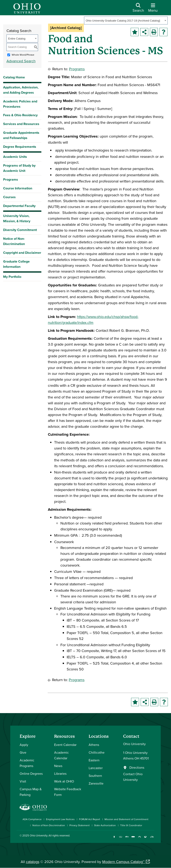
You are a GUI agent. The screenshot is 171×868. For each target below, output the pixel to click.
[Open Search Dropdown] (138, 9)
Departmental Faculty (19, 206)
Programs (11, 179)
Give (23, 752)
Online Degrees (31, 774)
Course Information (18, 188)
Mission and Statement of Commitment (126, 819)
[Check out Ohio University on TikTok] (146, 839)
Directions (137, 767)
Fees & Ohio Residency (20, 115)
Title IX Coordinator (131, 825)
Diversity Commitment (20, 230)
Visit (23, 781)
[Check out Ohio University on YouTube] (133, 839)
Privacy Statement (80, 825)
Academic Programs (27, 763)
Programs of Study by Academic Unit (19, 168)
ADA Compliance (32, 819)
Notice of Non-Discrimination (14, 241)
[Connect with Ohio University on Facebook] (114, 839)
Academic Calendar (61, 755)
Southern (95, 776)
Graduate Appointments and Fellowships (21, 135)
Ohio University (38, 835)
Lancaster (96, 768)
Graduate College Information (16, 264)
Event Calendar (65, 745)
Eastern (94, 760)
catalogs (33, 862)
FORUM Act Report (90, 819)
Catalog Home (14, 77)
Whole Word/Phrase (23, 55)
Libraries (60, 774)
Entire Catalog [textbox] (17, 39)
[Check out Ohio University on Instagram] (121, 839)
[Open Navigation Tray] (153, 9)
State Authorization (105, 825)
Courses (9, 197)
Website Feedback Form (68, 792)
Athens (94, 745)
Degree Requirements (20, 147)
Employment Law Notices (60, 819)
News (58, 766)
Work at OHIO (64, 781)
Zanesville (96, 783)
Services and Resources (21, 124)
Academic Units (15, 157)
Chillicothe (97, 752)
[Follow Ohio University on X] (139, 839)
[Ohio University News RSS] (152, 839)
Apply (24, 745)
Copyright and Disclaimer (22, 253)
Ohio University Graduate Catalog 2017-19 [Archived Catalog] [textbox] (123, 21)
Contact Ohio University (133, 777)
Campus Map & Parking (31, 792)
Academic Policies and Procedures (20, 104)
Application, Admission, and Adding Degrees (21, 90)
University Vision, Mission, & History (17, 218)
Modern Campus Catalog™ (123, 862)
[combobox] (126, 20)
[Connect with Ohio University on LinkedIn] (127, 839)
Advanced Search (21, 61)
